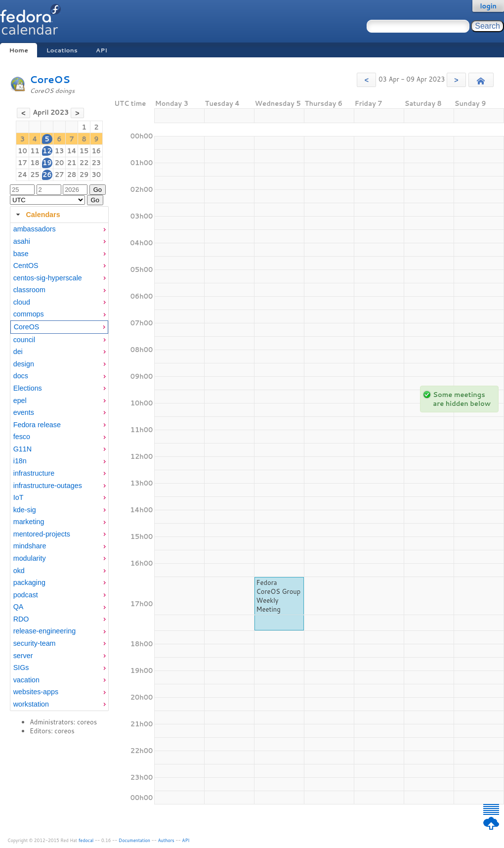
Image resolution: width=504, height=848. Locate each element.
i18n (20, 461)
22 (84, 163)
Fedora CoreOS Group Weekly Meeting (279, 596)
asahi (22, 241)
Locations (62, 50)
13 (60, 151)
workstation (31, 704)
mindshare (30, 546)
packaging (29, 582)
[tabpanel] (59, 467)
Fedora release (37, 425)
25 (35, 175)
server (23, 656)
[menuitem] (59, 229)
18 (35, 163)
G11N (22, 449)
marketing (29, 522)
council (24, 340)
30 (97, 175)
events (24, 412)
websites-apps (36, 692)
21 (72, 163)
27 (60, 175)
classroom (29, 290)
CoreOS (50, 79)
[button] (366, 80)
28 (72, 175)
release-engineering (44, 631)
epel (20, 401)
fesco (22, 437)
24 (22, 175)
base (21, 254)
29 (84, 175)
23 (97, 163)
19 (47, 163)
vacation (26, 680)
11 (35, 151)
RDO (21, 619)
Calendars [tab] (37, 215)
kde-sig (25, 510)
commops (29, 314)
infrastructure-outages (48, 486)
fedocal (86, 840)
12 (47, 151)
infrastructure (34, 473)
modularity (30, 558)
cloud (22, 302)
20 (60, 163)
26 (47, 175)
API (102, 50)
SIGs (21, 668)
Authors (166, 840)
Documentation (134, 840)
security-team (35, 643)
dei (18, 352)
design (24, 364)
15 (84, 151)
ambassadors (35, 229)
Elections (28, 388)
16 (97, 151)
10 (22, 151)
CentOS (26, 266)
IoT (19, 497)
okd (19, 571)
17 (22, 163)
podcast (26, 595)
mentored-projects (42, 534)
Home (18, 50)
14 (71, 151)
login (488, 6)
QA (19, 607)
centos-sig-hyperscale (48, 278)
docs (21, 376)
